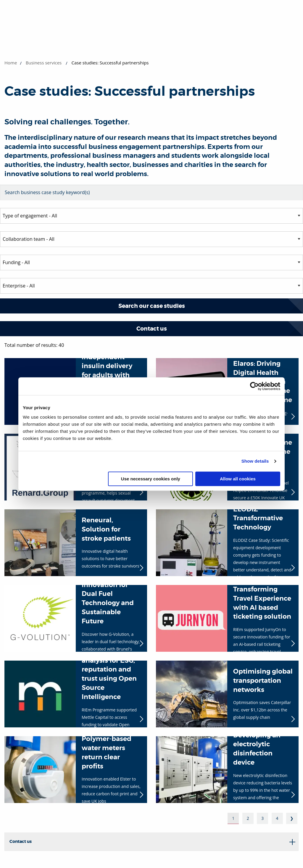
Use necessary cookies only (151, 479)
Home (11, 63)
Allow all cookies (238, 479)
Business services (44, 63)
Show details (255, 461)
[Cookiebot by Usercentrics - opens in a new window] (254, 386)
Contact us (152, 329)
